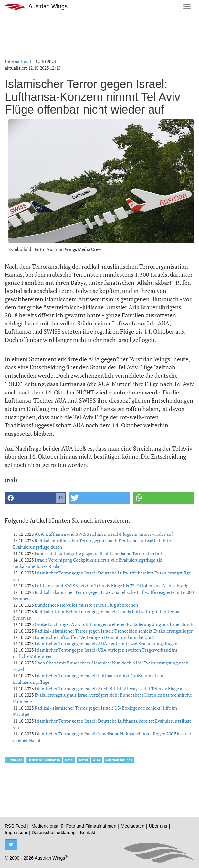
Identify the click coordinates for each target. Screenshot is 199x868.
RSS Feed (15, 826)
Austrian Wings (36, 7)
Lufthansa (15, 760)
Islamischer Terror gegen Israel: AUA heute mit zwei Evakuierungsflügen (106, 643)
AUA (97, 760)
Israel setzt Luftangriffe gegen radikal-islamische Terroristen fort (99, 553)
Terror (83, 760)
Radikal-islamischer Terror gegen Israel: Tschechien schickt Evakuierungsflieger (114, 631)
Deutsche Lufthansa (44, 760)
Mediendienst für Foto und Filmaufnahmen (74, 826)
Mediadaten (133, 826)
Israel (69, 760)
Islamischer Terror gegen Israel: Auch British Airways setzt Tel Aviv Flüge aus (111, 688)
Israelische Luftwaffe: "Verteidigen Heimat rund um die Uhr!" (95, 637)
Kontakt (88, 833)
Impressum (16, 833)
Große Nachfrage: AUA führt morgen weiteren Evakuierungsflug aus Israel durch (114, 624)
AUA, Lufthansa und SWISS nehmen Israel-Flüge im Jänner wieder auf (104, 534)
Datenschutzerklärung (54, 833)
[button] (35, 498)
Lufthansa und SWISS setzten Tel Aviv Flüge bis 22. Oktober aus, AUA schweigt (112, 586)
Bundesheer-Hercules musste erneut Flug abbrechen (86, 605)
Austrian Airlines (119, 760)
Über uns (158, 826)
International (18, 61)
